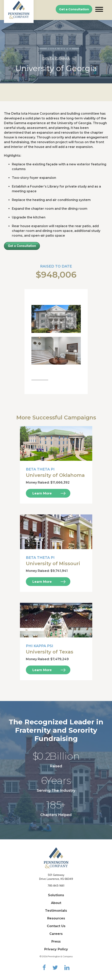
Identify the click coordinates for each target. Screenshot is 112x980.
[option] (56, 52)
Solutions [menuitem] (56, 895)
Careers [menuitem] (56, 934)
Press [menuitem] (56, 941)
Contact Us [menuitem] (56, 926)
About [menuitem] (56, 903)
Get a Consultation (74, 9)
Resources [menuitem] (56, 918)
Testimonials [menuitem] (56, 911)
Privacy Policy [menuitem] (56, 949)
